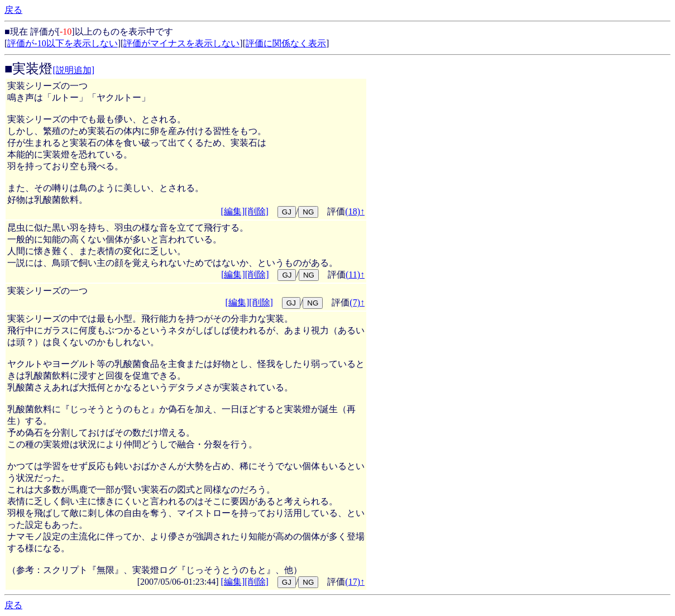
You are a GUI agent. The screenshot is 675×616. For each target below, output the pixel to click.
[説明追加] (74, 70)
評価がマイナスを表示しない (181, 43)
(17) (355, 582)
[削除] (257, 211)
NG (308, 212)
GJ (287, 212)
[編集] (233, 211)
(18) (355, 211)
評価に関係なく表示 (286, 43)
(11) (355, 274)
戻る (13, 10)
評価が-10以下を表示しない (62, 43)
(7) (357, 302)
